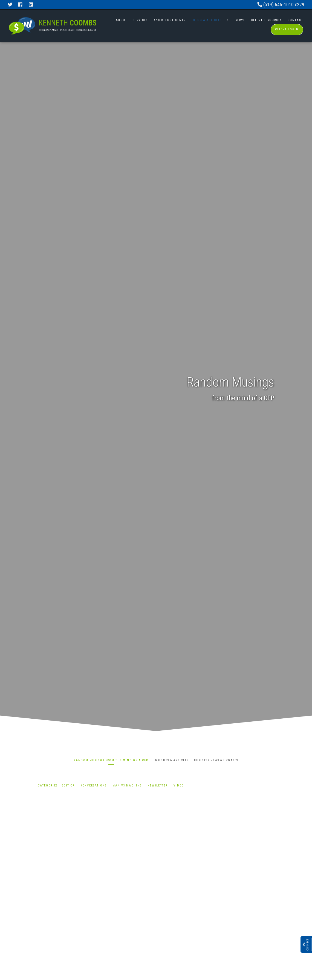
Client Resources (266, 20)
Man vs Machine (127, 786)
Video (179, 786)
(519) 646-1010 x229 (281, 5)
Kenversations (94, 786)
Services (140, 20)
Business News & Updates (216, 760)
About (122, 20)
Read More (48, 918)
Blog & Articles (207, 20)
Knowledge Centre (171, 20)
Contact (295, 20)
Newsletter (158, 786)
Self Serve (236, 20)
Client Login (287, 29)
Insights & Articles (171, 760)
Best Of (68, 786)
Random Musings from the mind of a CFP (111, 760)
